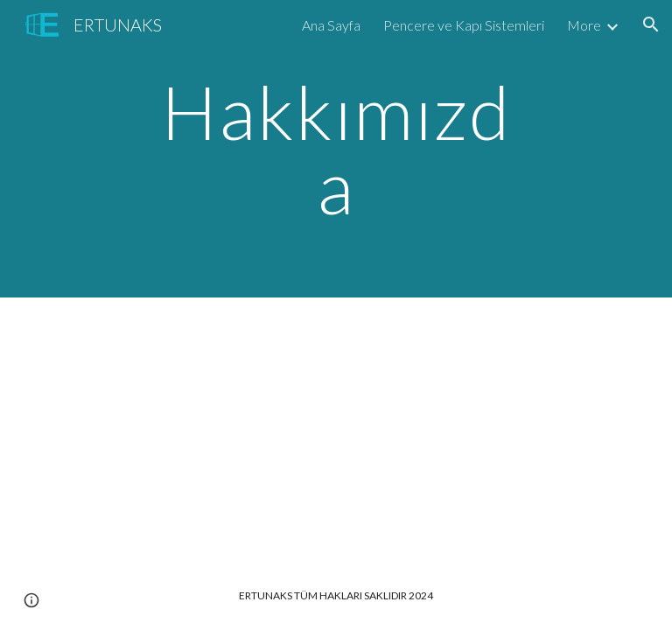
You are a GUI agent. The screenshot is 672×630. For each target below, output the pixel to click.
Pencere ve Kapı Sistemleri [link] (464, 25)
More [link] (584, 25)
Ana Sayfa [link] (331, 25)
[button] (651, 24)
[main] (336, 149)
